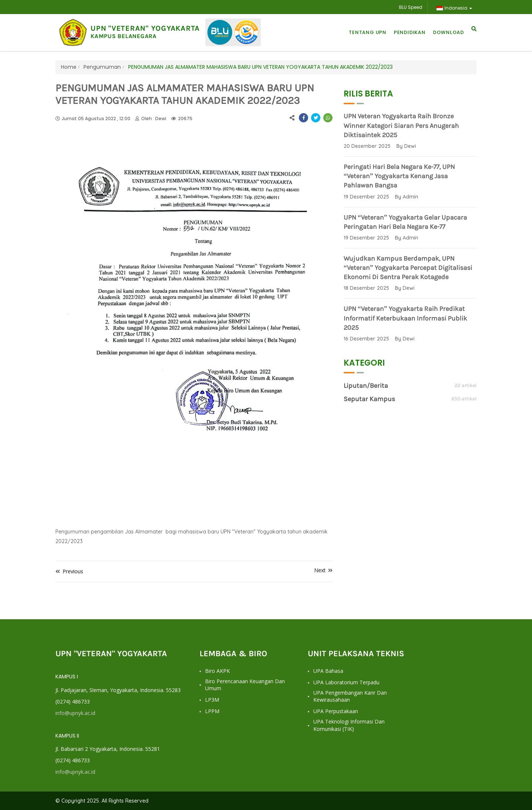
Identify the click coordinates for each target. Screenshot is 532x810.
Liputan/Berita (366, 386)
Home (69, 67)
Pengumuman (101, 67)
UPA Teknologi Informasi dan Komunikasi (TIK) (349, 725)
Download (449, 32)
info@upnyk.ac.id (75, 713)
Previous (69, 571)
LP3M (212, 700)
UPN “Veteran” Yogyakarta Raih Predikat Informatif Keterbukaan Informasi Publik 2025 (405, 318)
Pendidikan (410, 32)
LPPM (212, 711)
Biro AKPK (217, 671)
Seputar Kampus (369, 399)
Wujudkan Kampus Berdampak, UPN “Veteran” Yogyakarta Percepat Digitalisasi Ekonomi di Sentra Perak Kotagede (408, 268)
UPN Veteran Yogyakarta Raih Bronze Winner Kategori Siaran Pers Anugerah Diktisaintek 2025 (401, 125)
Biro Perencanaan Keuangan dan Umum (245, 685)
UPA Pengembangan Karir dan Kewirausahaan (350, 696)
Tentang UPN (368, 32)
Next (323, 570)
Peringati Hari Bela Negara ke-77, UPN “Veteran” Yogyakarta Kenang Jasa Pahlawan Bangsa (399, 176)
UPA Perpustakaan (336, 711)
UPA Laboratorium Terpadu (346, 682)
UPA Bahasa (328, 671)
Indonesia (454, 8)
